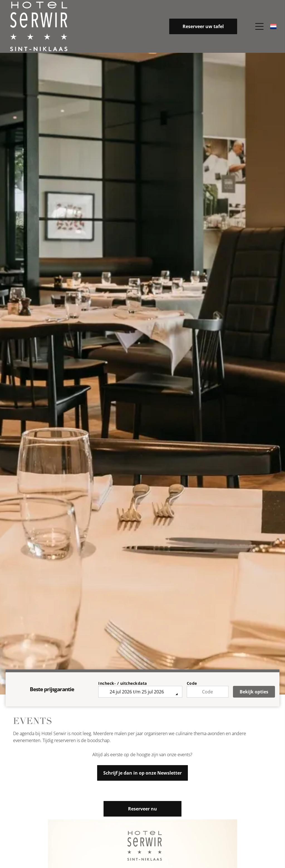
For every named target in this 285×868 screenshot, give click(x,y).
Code (192, 683)
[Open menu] (259, 26)
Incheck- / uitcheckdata (123, 683)
